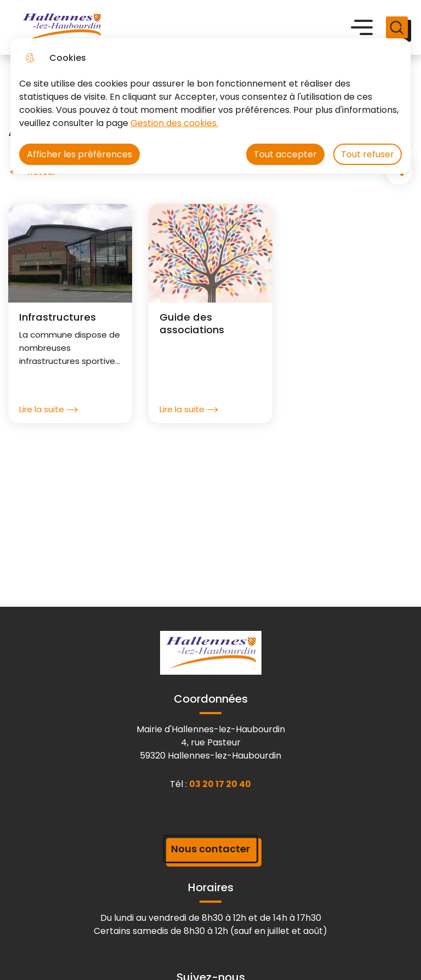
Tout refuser (368, 154)
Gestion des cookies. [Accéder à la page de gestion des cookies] (174, 123)
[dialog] (210, 106)
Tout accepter (285, 154)
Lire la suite (49, 409)
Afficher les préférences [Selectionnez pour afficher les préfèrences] (79, 154)
